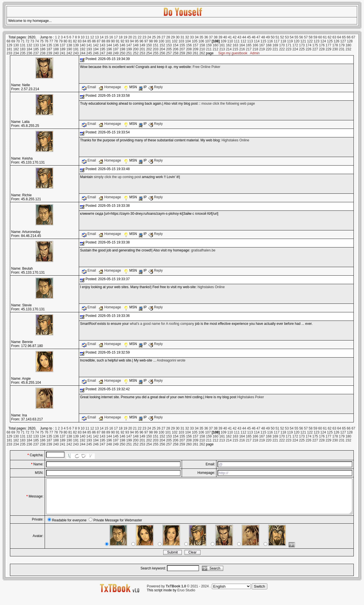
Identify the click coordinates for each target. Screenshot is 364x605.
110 (230, 41)
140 (82, 45)
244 (82, 53)
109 (224, 41)
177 (328, 45)
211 (209, 49)
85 (89, 41)
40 (225, 37)
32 (187, 37)
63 (334, 37)
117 (277, 41)
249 (116, 53)
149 (142, 45)
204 (162, 49)
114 (257, 41)
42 (234, 37)
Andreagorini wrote (171, 360)
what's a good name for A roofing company (162, 324)
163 (235, 45)
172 (295, 45)
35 (201, 37)
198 (122, 49)
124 (323, 41)
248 (109, 53)
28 (168, 37)
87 (99, 41)
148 (136, 45)
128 (350, 41)
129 (9, 45)
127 (343, 41)
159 (209, 45)
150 (149, 45)
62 (329, 37)
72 (27, 41)
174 (309, 45)
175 (315, 45)
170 (282, 45)
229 (328, 49)
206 (175, 49)
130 (16, 45)
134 (43, 45)
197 (116, 49)
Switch (259, 593)
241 (63, 53)
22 (139, 37)
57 (306, 37)
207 (182, 49)
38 (216, 37)
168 (269, 45)
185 (36, 49)
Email (89, 87)
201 (142, 49)
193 (89, 49)
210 (202, 49)
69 (13, 41)
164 (242, 45)
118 (283, 41)
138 (69, 45)
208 (189, 49)
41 (230, 37)
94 (132, 41)
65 (344, 37)
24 (149, 37)
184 (29, 49)
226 (309, 49)
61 (325, 37)
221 (275, 49)
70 (18, 41)
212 (216, 49)
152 (162, 45)
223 (289, 49)
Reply (156, 87)
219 (262, 49)
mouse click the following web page (228, 104)
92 (122, 41)
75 (42, 41)
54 (292, 37)
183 (23, 49)
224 (295, 49)
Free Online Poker (206, 67)
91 (118, 41)
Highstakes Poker (251, 397)
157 (196, 45)
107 (208, 41)
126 (336, 41)
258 (175, 53)
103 (181, 41)
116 (270, 41)
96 (141, 41)
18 (120, 37)
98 (151, 41)
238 (43, 53)
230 (335, 49)
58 (311, 37)
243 (76, 53)
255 (156, 53)
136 (56, 45)
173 (302, 45)
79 (61, 41)
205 (169, 49)
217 (249, 49)
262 (202, 53)
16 (111, 37)
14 (102, 37)
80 (65, 41)
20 (130, 37)
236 (29, 53)
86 (94, 41)
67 (353, 37)
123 (317, 41)
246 (96, 53)
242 (69, 53)
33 (192, 37)
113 (250, 41)
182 (16, 49)
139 (76, 45)
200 (136, 49)
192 (82, 49)
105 (195, 41)
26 (159, 37)
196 (109, 49)
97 (146, 41)
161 (222, 45)
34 (197, 37)
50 (273, 37)
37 (211, 37)
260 (189, 53)
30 (178, 37)
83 (80, 41)
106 (201, 41)
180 (348, 45)
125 (330, 41)
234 (16, 53)
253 (142, 53)
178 (335, 45)
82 (75, 41)
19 (125, 37)
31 (182, 37)
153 (169, 45)
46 (254, 37)
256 (162, 53)
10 (83, 37)
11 (87, 37)
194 (96, 49)
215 (235, 49)
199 (129, 49)
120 (297, 41)
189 (63, 49)
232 (348, 49)
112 (243, 41)
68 (8, 41)
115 (263, 41)
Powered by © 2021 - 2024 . (179, 593)
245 (89, 53)
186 (43, 49)
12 (92, 37)
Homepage (110, 87)
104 (188, 41)
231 (342, 49)
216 (242, 49)
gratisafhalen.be (203, 250)
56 (301, 37)
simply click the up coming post (117, 177)
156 (189, 45)
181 (9, 49)
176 (322, 45)
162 (229, 45)
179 (342, 45)
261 (196, 53)
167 (262, 45)
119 (290, 41)
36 (206, 37)
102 (175, 41)
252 (136, 53)
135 (49, 45)
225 (302, 49)
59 (315, 37)
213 (222, 49)
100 (162, 41)
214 (229, 49)
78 (56, 41)
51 (277, 37)
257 (169, 53)
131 (23, 45)
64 (339, 37)
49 (268, 37)
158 (202, 45)
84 (84, 41)
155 (182, 45)
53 (287, 37)
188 (56, 49)
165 (249, 45)
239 (49, 53)
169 (275, 45)
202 (149, 49)
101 (168, 41)
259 (182, 53)
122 (310, 41)
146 (122, 45)
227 (315, 49)
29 (173, 37)
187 (49, 49)
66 (349, 37)
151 (156, 45)
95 (137, 41)
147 (129, 45)
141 (89, 45)
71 (23, 41)
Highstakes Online (235, 140)
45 (249, 37)
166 (255, 45)
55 (296, 37)
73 (32, 41)
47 (258, 37)
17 (116, 37)
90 (113, 41)
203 (156, 49)
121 (303, 41)
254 (149, 53)
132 (29, 45)
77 (51, 41)
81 (70, 41)
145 (116, 45)
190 (69, 49)
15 (106, 37)
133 (36, 45)
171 (289, 45)
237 (36, 53)
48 (263, 37)
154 (175, 45)
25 (154, 37)
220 (269, 49)
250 (122, 53)
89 (108, 41)
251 (129, 53)
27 (163, 37)
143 (102, 45)
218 (255, 49)
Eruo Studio (186, 597)
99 (156, 41)
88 (103, 41)
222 (282, 49)
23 (144, 37)
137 (63, 45)
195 (102, 49)
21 (135, 37)
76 (46, 41)
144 (109, 45)
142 (96, 45)
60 (320, 37)
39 (220, 37)
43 (239, 37)
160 (216, 45)
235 (23, 53)
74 (37, 41)
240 (56, 53)
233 (9, 53)
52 (282, 37)
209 (196, 49)
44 (244, 37)
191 (76, 49)
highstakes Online (211, 287)
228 (322, 49)
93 (127, 41)
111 (237, 41)
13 (97, 37)
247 (102, 53)
